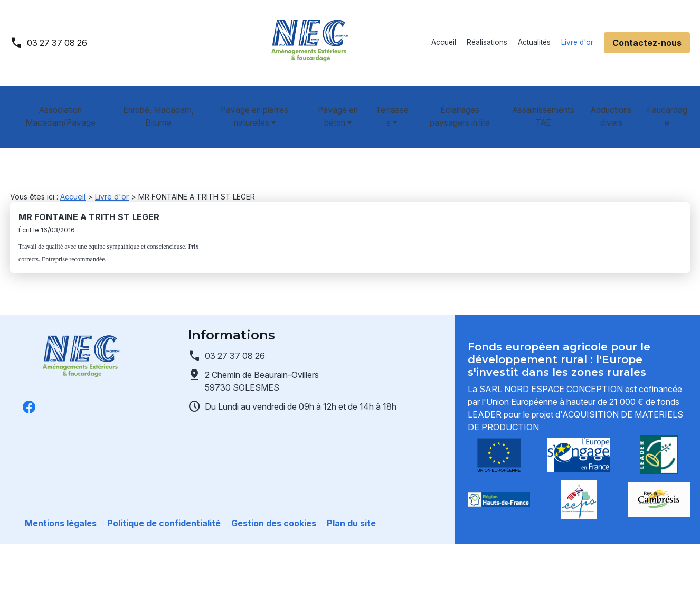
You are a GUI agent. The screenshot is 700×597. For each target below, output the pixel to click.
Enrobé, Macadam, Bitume (154, 104)
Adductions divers (616, 104)
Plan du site (351, 498)
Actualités (534, 42)
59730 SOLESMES (263, 355)
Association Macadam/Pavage (58, 104)
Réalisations (487, 42)
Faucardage (670, 104)
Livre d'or (577, 42)
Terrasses (389, 104)
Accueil (444, 42)
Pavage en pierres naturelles (247, 104)
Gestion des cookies (274, 498)
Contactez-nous (647, 43)
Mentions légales (61, 498)
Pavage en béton (332, 104)
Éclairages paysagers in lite (462, 104)
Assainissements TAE (546, 104)
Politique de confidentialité (164, 498)
